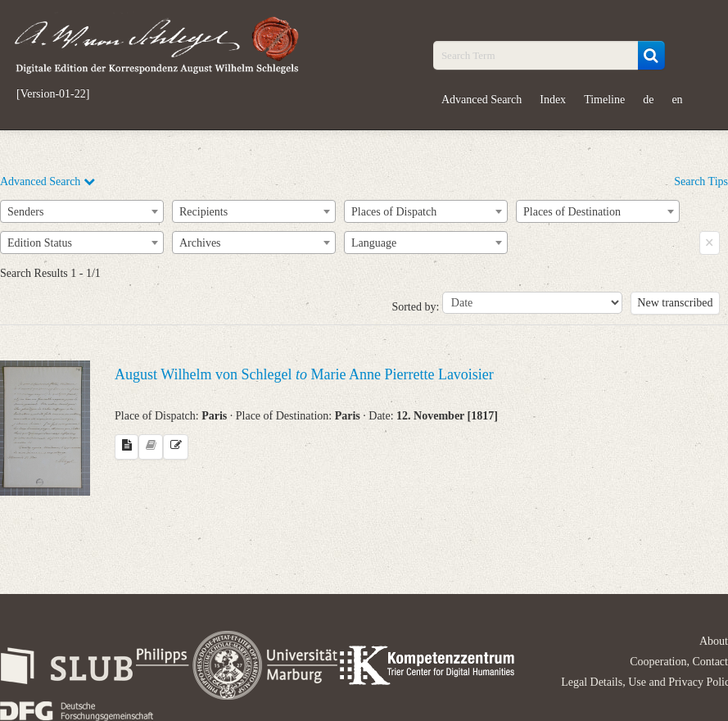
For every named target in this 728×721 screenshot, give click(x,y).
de (648, 100)
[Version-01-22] (53, 94)
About (714, 641)
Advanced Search (482, 100)
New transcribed (675, 303)
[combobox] (82, 211)
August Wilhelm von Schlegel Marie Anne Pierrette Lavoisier (304, 374)
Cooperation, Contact (679, 662)
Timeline (604, 100)
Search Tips (701, 181)
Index (553, 100)
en (677, 100)
